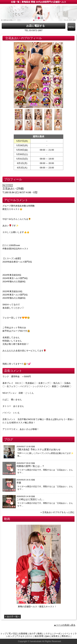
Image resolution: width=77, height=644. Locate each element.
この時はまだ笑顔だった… (30, 499)
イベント (68, 634)
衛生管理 (39, 636)
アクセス (20, 636)
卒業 (19, 483)
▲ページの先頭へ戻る (65, 625)
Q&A (47, 636)
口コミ (30, 636)
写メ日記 (13, 634)
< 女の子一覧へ (12, 617)
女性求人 (56, 636)
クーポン (58, 634)
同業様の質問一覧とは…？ (30, 466)
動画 (40, 634)
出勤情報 (23, 634)
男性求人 (66, 636)
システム (48, 634)
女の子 (32, 634)
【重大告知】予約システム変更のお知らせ (38, 449)
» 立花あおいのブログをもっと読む (58, 512)
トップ (4, 634)
